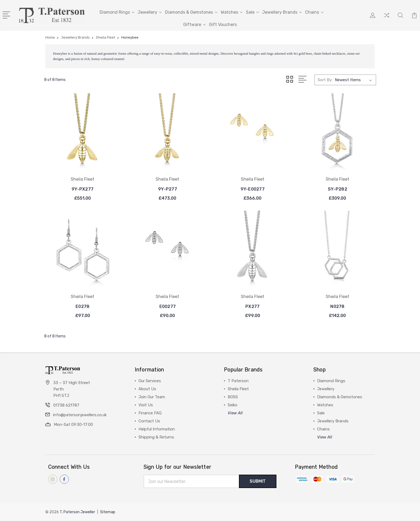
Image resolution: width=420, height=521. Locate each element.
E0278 (82, 306)
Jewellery (150, 12)
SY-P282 (337, 189)
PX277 (252, 306)
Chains (314, 12)
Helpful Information (157, 429)
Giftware (194, 25)
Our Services (150, 381)
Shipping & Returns (156, 437)
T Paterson (238, 381)
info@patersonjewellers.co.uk (80, 415)
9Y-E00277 (253, 189)
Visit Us (146, 405)
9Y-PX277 (82, 189)
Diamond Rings (117, 12)
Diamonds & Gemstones (191, 12)
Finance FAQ (150, 413)
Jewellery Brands (282, 12)
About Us (147, 389)
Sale (252, 12)
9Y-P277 (168, 189)
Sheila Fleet (238, 389)
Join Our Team (152, 397)
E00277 (168, 306)
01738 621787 (66, 405)
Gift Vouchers (223, 25)
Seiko (232, 405)
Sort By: (325, 80)
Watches (232, 12)
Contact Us (149, 421)
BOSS (233, 397)
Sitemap (108, 512)
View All (235, 413)
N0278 (337, 306)
